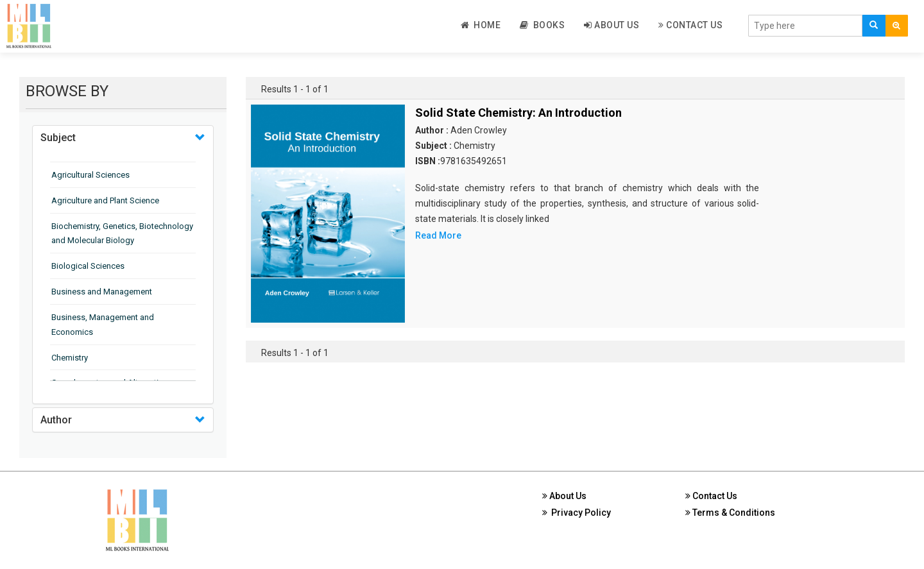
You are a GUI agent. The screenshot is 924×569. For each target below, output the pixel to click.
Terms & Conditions (730, 513)
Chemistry (70, 358)
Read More (438, 235)
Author (56, 420)
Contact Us (690, 25)
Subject (58, 138)
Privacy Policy (577, 513)
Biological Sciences (88, 266)
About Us (612, 25)
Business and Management (102, 292)
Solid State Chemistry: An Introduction (518, 113)
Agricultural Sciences (90, 175)
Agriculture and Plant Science (105, 200)
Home (481, 25)
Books (542, 25)
